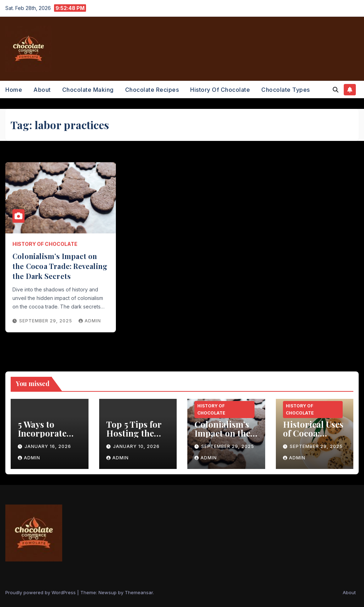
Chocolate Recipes (152, 90)
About (42, 90)
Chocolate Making (88, 90)
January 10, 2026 (136, 446)
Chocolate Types (286, 90)
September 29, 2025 (46, 321)
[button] (336, 90)
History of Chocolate (220, 90)
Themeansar (139, 592)
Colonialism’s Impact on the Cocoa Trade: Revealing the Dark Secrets (60, 266)
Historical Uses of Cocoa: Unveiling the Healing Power (313, 437)
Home (14, 90)
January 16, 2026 (48, 446)
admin (90, 321)
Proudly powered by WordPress (41, 592)
